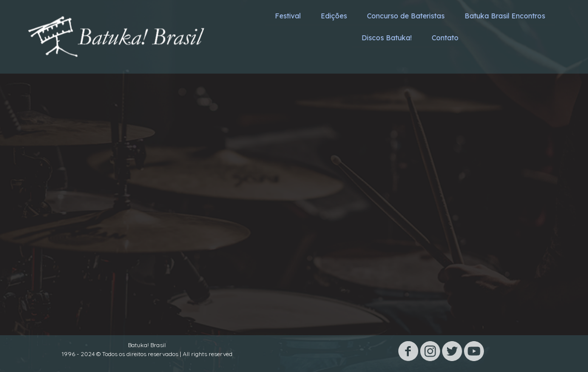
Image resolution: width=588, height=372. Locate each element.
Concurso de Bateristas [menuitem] (406, 16)
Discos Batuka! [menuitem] (387, 38)
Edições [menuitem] (334, 16)
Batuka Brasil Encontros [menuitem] (505, 16)
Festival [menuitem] (288, 16)
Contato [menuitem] (445, 38)
